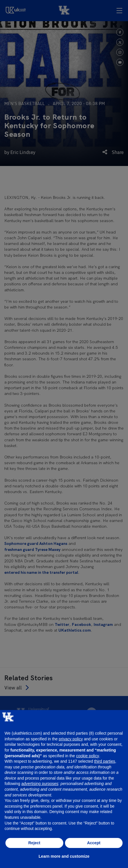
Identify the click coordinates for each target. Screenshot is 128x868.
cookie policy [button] (88, 756)
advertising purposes (40, 784)
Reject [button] (34, 843)
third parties (105, 761)
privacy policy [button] (71, 739)
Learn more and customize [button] (64, 856)
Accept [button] (94, 843)
